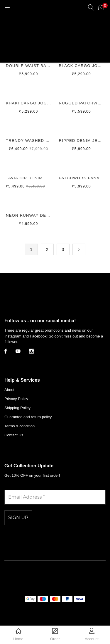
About (9, 390)
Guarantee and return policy (28, 417)
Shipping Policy (17, 408)
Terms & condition (20, 426)
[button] (101, 7)
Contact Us (14, 435)
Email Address (22, 486)
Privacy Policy (16, 399)
